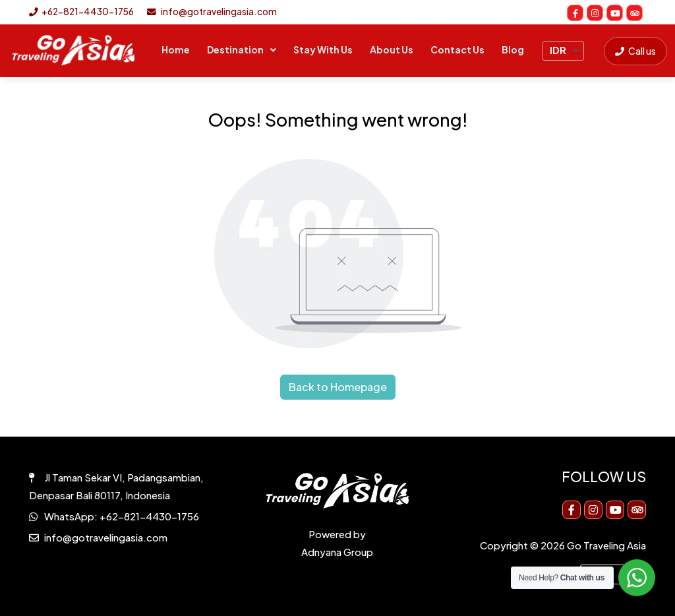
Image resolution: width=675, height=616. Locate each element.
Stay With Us (323, 49)
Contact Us (457, 49)
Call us (635, 51)
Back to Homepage (338, 387)
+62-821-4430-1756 (81, 12)
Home (176, 49)
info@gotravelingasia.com (212, 12)
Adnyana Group (337, 552)
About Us (392, 49)
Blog (513, 49)
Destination (235, 49)
